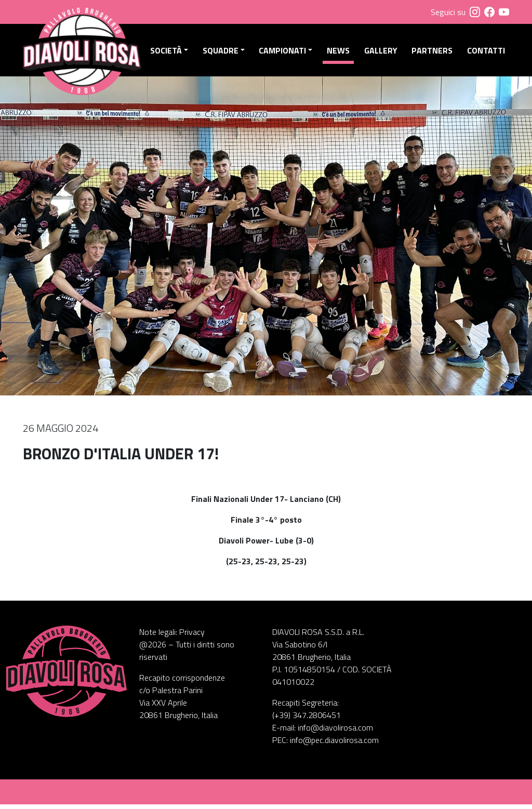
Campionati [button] (285, 52)
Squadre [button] (224, 52)
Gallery (382, 52)
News (340, 52)
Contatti (486, 52)
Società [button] (170, 52)
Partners (433, 52)
